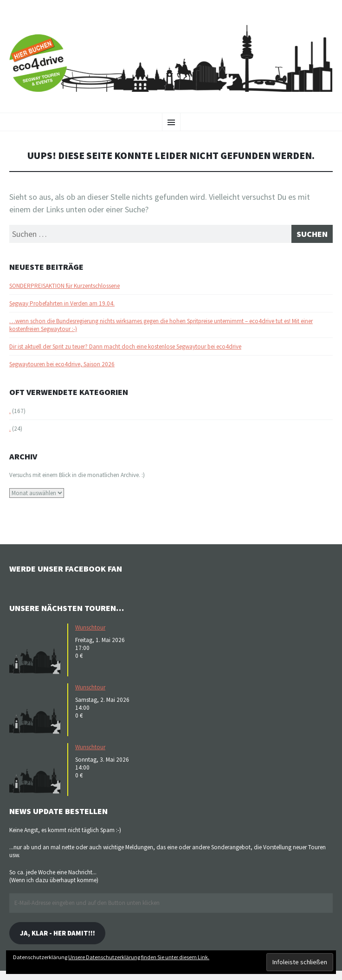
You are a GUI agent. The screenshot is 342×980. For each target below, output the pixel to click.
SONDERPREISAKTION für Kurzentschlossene (65, 286)
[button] (37, 649)
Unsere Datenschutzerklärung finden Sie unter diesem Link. (139, 957)
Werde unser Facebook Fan (66, 569)
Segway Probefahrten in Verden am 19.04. (62, 303)
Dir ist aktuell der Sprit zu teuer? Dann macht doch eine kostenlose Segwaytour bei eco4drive (125, 347)
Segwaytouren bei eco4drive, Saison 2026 (62, 364)
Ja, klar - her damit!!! (58, 933)
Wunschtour (90, 627)
